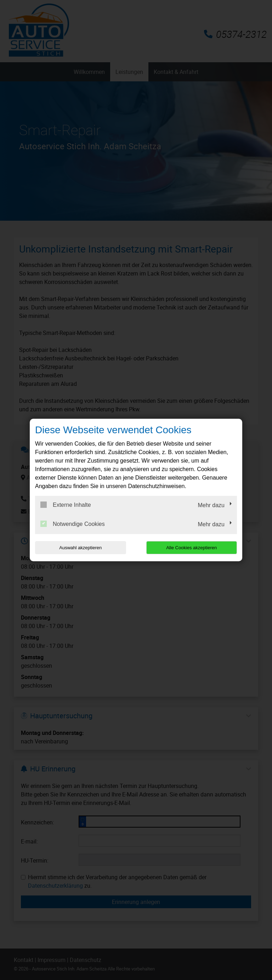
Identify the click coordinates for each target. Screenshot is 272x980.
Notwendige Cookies (73, 524)
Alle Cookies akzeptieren (191, 548)
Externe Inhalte (66, 505)
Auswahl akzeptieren (80, 548)
